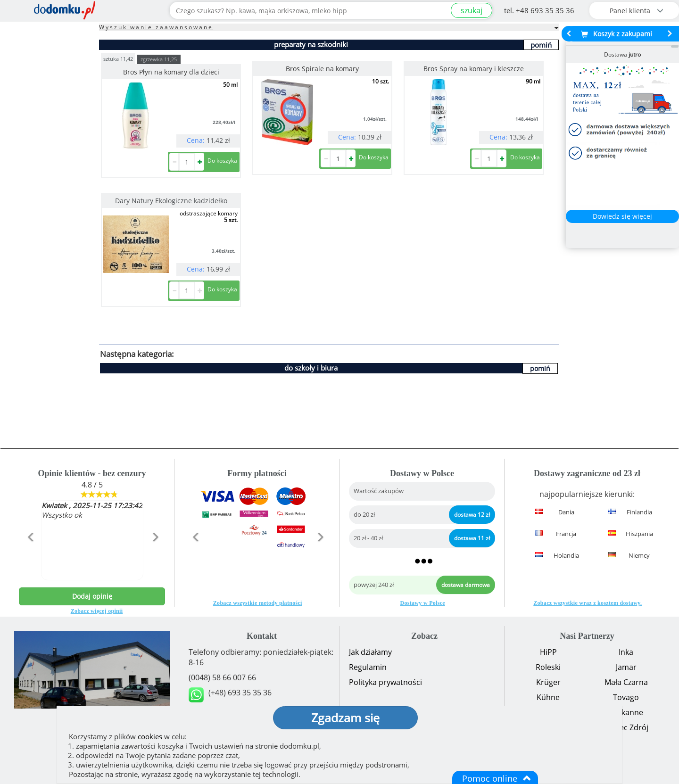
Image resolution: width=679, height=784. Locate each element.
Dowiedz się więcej (622, 216)
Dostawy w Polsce (423, 603)
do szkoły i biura (311, 368)
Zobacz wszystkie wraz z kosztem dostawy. (588, 603)
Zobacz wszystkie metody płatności (258, 603)
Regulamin (368, 667)
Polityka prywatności (385, 682)
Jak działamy (370, 652)
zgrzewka (159, 59)
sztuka (118, 58)
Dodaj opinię (92, 596)
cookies (150, 736)
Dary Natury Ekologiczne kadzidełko (171, 201)
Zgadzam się (345, 718)
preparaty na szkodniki (311, 44)
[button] (30, 557)
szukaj (472, 10)
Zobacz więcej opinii (97, 611)
